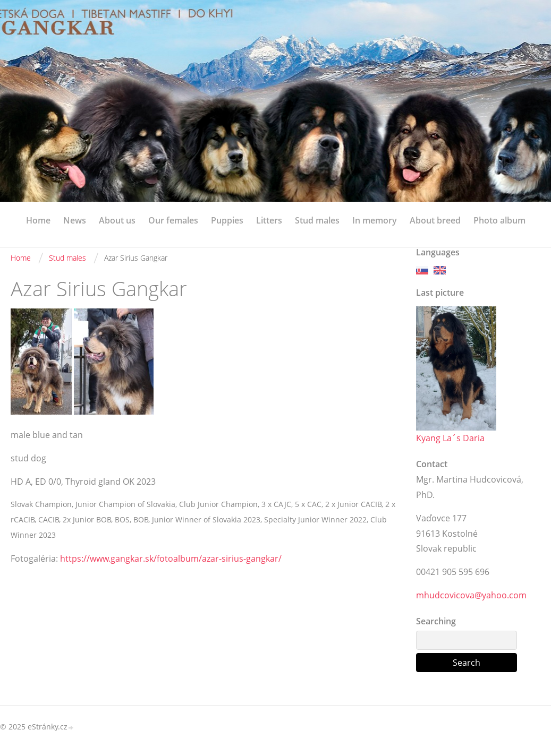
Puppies (227, 220)
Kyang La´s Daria (450, 438)
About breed (435, 220)
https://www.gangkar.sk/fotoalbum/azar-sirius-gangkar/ (171, 559)
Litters (269, 220)
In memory (375, 220)
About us (117, 220)
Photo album (499, 220)
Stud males (317, 220)
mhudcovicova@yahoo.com (471, 595)
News (75, 220)
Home (38, 220)
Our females (173, 220)
